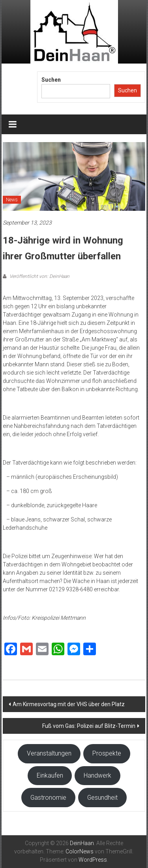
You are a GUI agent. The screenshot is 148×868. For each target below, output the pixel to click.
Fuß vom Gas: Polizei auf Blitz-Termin (89, 726)
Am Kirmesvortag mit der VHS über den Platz (69, 704)
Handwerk (97, 775)
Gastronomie (48, 798)
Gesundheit (102, 798)
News (12, 200)
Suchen (51, 80)
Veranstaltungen (49, 753)
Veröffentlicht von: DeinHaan (39, 276)
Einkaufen (50, 775)
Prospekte (107, 753)
